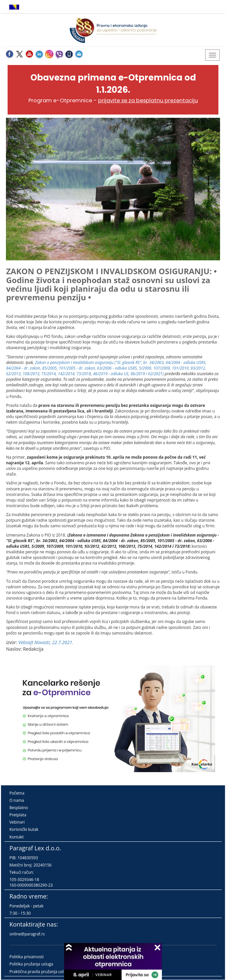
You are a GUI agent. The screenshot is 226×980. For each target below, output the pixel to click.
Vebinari (17, 822)
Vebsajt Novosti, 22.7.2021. (46, 642)
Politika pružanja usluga (31, 964)
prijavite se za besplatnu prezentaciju (148, 100)
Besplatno (19, 808)
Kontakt (16, 837)
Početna (17, 793)
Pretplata (18, 815)
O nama (17, 800)
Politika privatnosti (26, 957)
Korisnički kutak (24, 829)
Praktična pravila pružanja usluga (40, 972)
